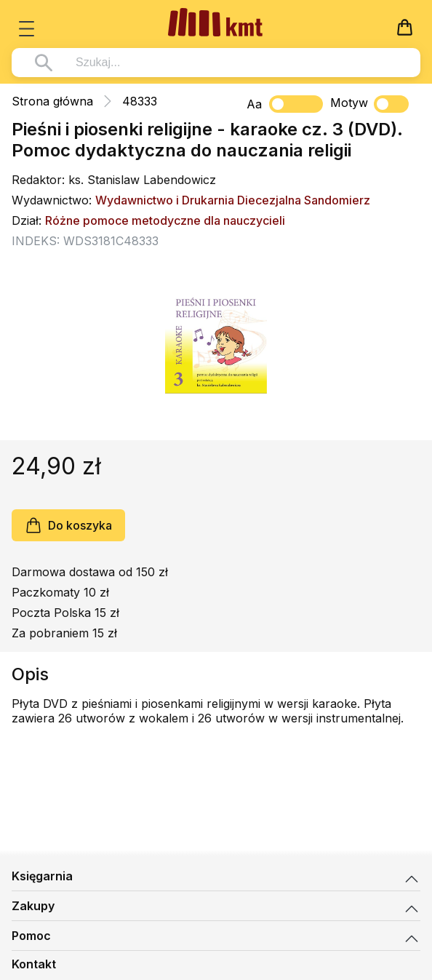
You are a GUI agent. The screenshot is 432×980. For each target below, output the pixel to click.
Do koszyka (68, 525)
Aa (254, 104)
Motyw (369, 104)
